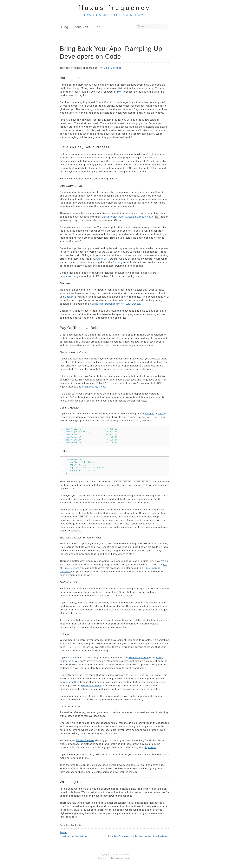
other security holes (94, 387)
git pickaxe (150, 747)
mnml (127, 858)
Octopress (116, 858)
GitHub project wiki (113, 217)
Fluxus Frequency (115, 8)
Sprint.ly (118, 262)
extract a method (70, 682)
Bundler (149, 414)
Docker (69, 297)
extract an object (91, 686)
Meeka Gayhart (85, 740)
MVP (120, 92)
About (99, 27)
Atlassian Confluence (138, 217)
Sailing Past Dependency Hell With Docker (115, 304)
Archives (81, 27)
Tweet (63, 832)
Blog (65, 27)
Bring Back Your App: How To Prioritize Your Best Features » (138, 836)
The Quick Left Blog (110, 68)
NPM (161, 414)
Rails (63, 547)
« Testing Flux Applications (73, 836)
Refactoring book (139, 658)
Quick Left (102, 259)
